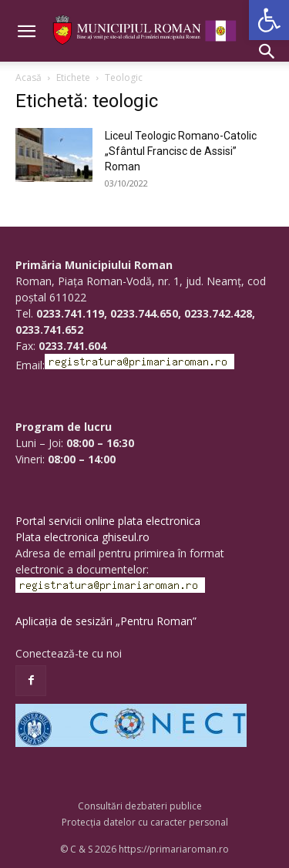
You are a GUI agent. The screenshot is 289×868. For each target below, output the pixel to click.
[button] (269, 20)
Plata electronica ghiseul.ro (82, 537)
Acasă (29, 77)
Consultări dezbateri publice (140, 806)
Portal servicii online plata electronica (108, 521)
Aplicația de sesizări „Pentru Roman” (106, 621)
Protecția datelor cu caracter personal (145, 822)
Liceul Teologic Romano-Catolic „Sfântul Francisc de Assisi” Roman (181, 151)
